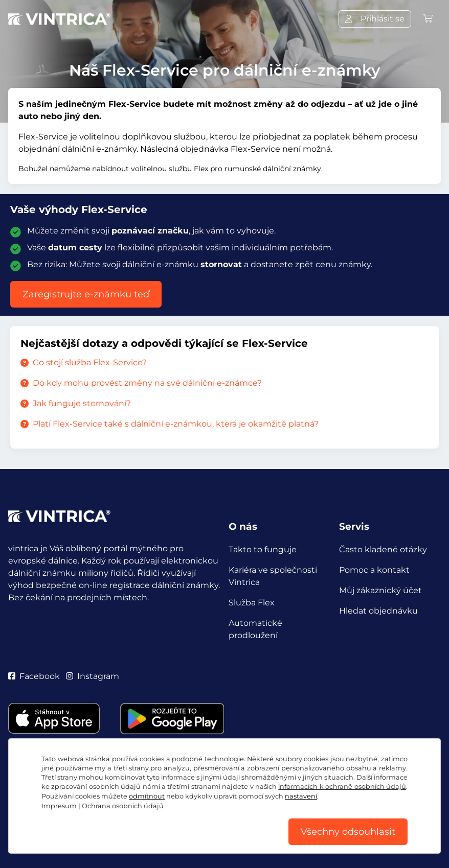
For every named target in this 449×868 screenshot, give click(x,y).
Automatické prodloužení (255, 629)
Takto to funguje (263, 549)
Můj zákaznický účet (380, 590)
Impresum (59, 806)
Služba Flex (252, 603)
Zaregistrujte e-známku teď (86, 294)
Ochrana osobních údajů (123, 806)
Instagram (93, 676)
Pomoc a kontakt (374, 570)
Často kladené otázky (383, 549)
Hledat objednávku (378, 611)
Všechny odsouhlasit (348, 832)
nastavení (301, 796)
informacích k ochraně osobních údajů (342, 787)
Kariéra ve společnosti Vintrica (273, 576)
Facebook (34, 676)
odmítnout (147, 796)
